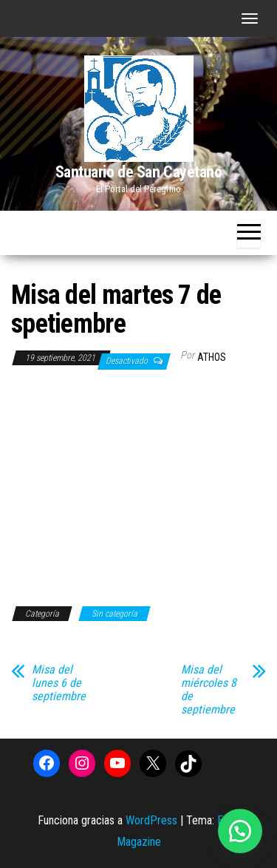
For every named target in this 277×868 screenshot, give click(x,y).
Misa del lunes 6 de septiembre (59, 683)
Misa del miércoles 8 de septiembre (209, 690)
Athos (212, 357)
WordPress (151, 820)
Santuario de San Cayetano (139, 172)
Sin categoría (114, 614)
